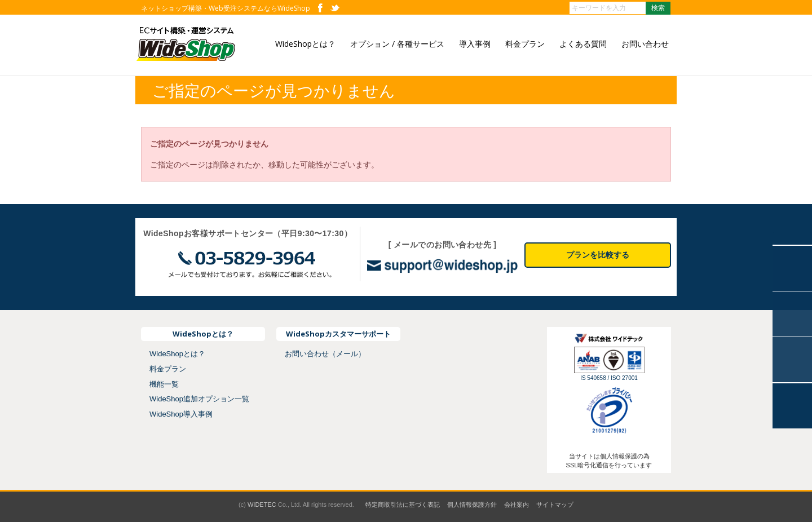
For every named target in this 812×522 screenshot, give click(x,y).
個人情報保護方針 (472, 505)
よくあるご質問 (792, 314)
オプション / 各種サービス (397, 44)
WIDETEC (262, 505)
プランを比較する (598, 255)
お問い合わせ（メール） (325, 354)
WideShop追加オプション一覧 (199, 399)
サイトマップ (555, 505)
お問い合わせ (645, 44)
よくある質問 (583, 44)
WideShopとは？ (305, 44)
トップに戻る (792, 406)
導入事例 (475, 44)
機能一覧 (164, 384)
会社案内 (517, 505)
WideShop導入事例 (181, 414)
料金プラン (525, 44)
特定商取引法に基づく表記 (403, 505)
